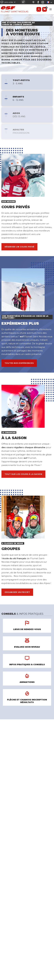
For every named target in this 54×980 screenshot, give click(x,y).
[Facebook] (38, 2)
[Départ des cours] (33, 2)
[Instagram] (43, 2)
